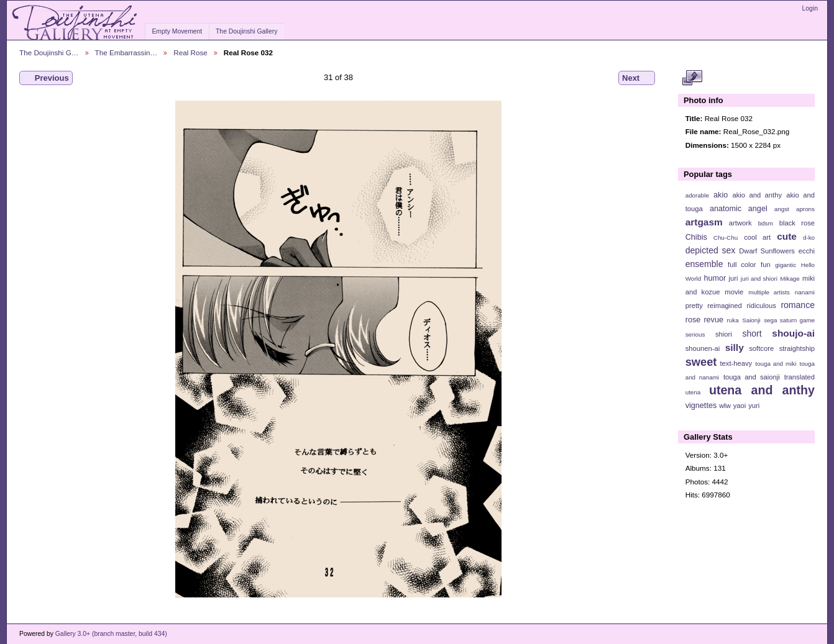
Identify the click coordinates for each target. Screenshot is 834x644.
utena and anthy (762, 390)
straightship (797, 348)
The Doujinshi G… (49, 52)
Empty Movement (177, 31)
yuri (754, 406)
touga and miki (776, 364)
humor (715, 278)
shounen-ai (703, 348)
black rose (797, 223)
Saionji (751, 320)
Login (810, 8)
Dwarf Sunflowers (767, 251)
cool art (757, 237)
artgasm (704, 222)
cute (787, 236)
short (752, 333)
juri (734, 278)
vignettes (701, 406)
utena (693, 392)
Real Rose (190, 52)
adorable (697, 195)
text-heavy (736, 363)
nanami (805, 292)
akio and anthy (757, 195)
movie (734, 292)
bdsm (766, 223)
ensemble (704, 264)
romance (798, 305)
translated (800, 377)
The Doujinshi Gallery (246, 31)
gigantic (786, 265)
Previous (46, 78)
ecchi (807, 251)
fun (766, 265)
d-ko (809, 238)
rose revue (704, 320)
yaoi (740, 406)
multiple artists (769, 292)
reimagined (725, 306)
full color (742, 265)
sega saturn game (789, 320)
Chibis (696, 237)
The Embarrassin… (126, 52)
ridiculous (761, 306)
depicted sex (711, 250)
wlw (725, 406)
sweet (701, 362)
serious (695, 334)
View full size (692, 78)
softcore (761, 348)
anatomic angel (739, 209)
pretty (694, 306)
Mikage (790, 279)
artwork (740, 223)
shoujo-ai (793, 333)
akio (721, 195)
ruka (733, 320)
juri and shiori (759, 279)
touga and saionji (752, 377)
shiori (724, 334)
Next (637, 78)
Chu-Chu (726, 238)
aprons (805, 209)
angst (782, 209)
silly (735, 347)
